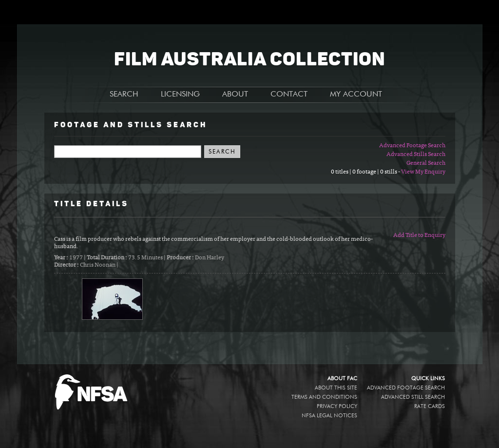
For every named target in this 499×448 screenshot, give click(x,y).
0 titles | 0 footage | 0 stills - (366, 172)
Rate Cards (430, 406)
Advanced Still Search (413, 397)
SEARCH (124, 95)
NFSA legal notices (329, 416)
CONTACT (289, 95)
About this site (336, 388)
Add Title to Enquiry (419, 235)
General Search (426, 163)
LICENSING (180, 95)
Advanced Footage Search (412, 146)
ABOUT (235, 95)
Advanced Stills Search (416, 155)
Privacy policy (337, 406)
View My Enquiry (423, 172)
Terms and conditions (324, 397)
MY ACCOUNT (356, 95)
